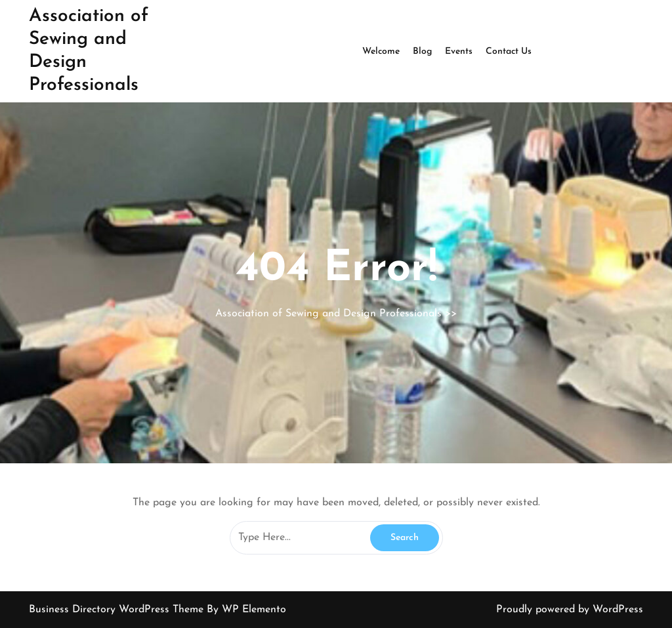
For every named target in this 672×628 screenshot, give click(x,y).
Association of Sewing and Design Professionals (328, 314)
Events (459, 52)
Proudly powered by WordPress (570, 610)
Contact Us (509, 52)
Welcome (381, 52)
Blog (422, 52)
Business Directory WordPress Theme (118, 610)
